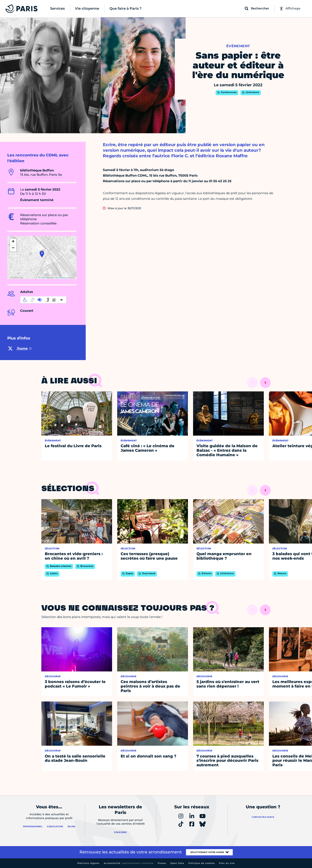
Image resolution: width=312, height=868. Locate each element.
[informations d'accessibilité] (43, 300)
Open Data (177, 863)
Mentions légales (88, 863)
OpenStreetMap (61, 278)
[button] (42, 254)
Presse (162, 863)
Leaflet (42, 278)
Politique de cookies (202, 863)
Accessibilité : (129, 863)
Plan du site (227, 863)
